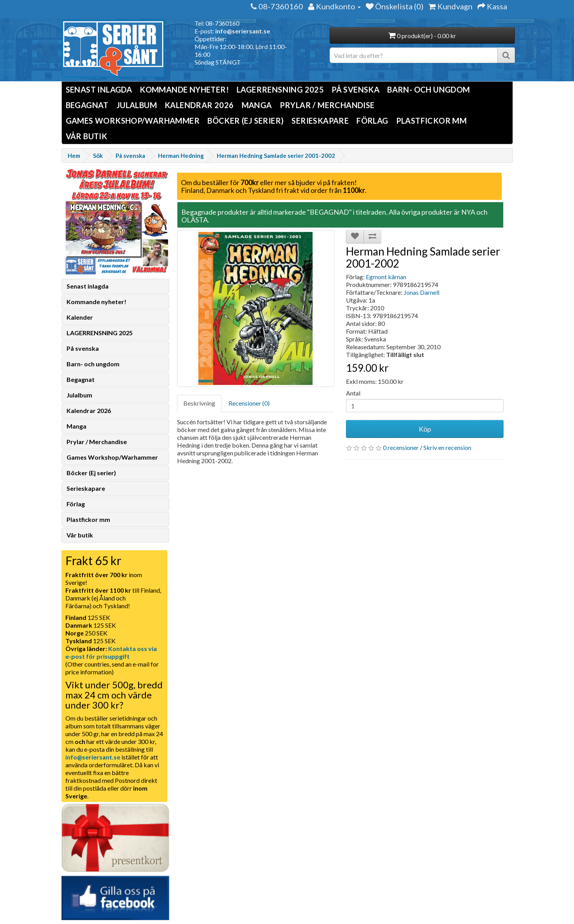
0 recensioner (401, 447)
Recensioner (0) (249, 403)
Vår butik (87, 136)
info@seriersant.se (243, 31)
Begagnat (87, 105)
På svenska (355, 89)
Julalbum (137, 105)
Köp (425, 429)
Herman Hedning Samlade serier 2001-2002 (276, 156)
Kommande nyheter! (184, 89)
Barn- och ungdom (428, 89)
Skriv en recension (447, 447)
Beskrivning (199, 403)
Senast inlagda (99, 89)
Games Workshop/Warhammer (133, 121)
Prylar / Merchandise (327, 105)
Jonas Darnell (421, 292)
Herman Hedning (181, 156)
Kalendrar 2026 (199, 105)
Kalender (80, 317)
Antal (353, 393)
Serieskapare (320, 121)
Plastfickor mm (432, 121)
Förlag (372, 121)
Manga (257, 105)
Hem (74, 156)
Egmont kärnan (386, 277)
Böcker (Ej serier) (246, 121)
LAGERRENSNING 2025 (280, 89)
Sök (98, 156)
